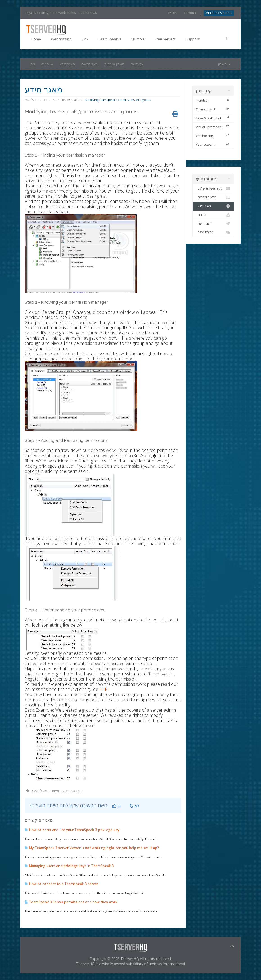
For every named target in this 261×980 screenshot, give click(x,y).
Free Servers (165, 39)
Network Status (64, 13)
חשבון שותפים (114, 64)
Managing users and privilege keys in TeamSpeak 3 (69, 866)
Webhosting (61, 39)
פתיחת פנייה (213, 232)
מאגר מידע (67, 64)
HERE (105, 689)
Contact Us (89, 13)
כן (117, 806)
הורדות (213, 215)
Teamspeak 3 (71, 100)
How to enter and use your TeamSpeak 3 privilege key (72, 830)
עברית (173, 13)
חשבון (224, 64)
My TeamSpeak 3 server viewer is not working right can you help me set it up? (92, 848)
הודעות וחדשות (213, 197)
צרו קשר (137, 64)
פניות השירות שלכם (213, 188)
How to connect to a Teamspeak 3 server (61, 884)
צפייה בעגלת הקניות (219, 13)
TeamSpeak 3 (109, 39)
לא (134, 806)
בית (33, 64)
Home (36, 39)
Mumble (138, 39)
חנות (47, 64)
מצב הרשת (90, 64)
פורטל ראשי (32, 100)
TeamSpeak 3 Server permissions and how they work (71, 902)
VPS (85, 39)
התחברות (190, 13)
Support (193, 39)
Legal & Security (37, 13)
